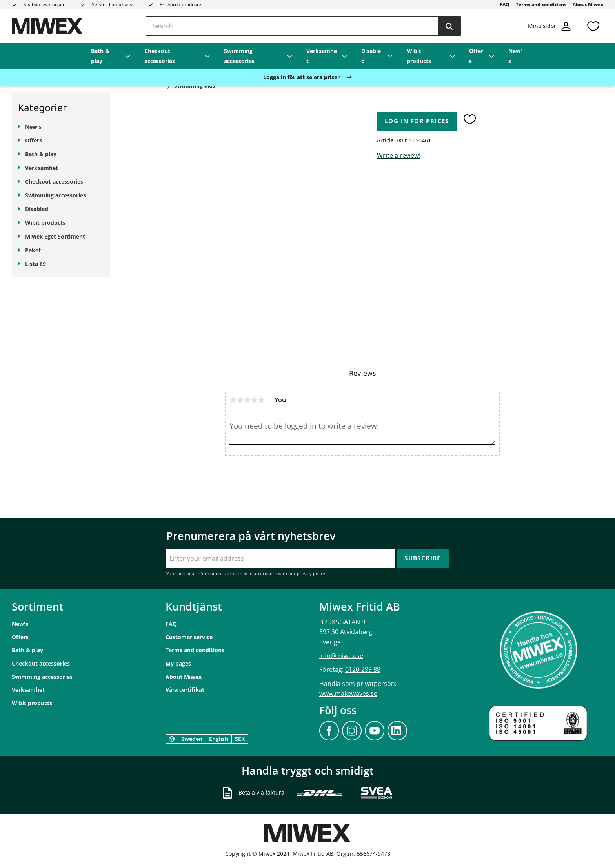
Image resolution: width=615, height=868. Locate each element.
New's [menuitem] (515, 56)
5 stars (261, 400)
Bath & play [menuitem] (100, 56)
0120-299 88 (363, 669)
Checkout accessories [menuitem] (160, 56)
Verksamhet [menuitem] (322, 56)
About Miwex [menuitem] (588, 5)
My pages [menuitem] (178, 663)
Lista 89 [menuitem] (35, 264)
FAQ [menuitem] (505, 5)
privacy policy (311, 573)
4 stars (254, 400)
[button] (593, 26)
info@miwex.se (341, 656)
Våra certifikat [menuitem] (185, 690)
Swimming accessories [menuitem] (239, 56)
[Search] (449, 26)
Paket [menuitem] (33, 250)
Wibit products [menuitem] (419, 56)
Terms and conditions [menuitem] (541, 5)
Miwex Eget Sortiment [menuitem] (55, 236)
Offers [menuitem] (476, 56)
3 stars (247, 400)
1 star (233, 400)
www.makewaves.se (348, 693)
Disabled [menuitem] (371, 56)
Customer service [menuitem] (189, 637)
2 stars (240, 400)
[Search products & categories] (303, 26)
